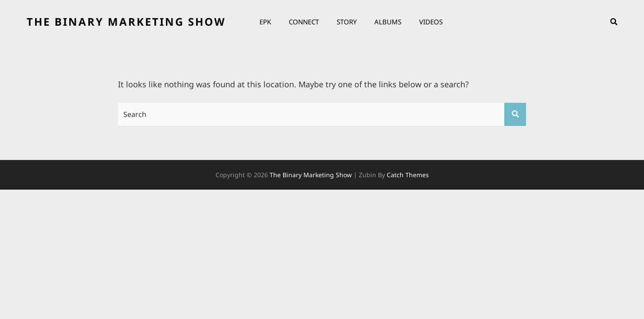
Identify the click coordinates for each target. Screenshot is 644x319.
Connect (304, 22)
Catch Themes (408, 175)
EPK (265, 22)
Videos (431, 22)
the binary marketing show (126, 21)
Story (347, 22)
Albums (388, 22)
